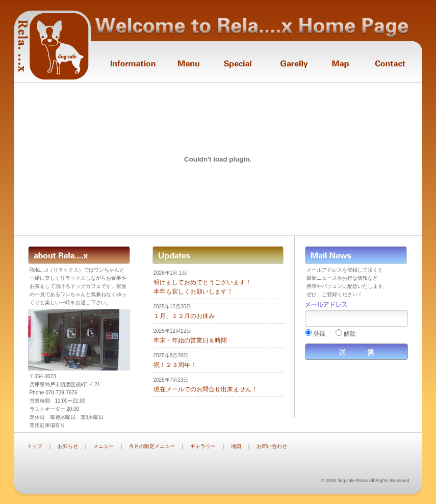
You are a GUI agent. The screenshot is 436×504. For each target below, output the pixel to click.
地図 (236, 446)
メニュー (104, 446)
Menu (188, 61)
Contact (392, 61)
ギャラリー (203, 446)
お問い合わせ (272, 446)
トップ (35, 446)
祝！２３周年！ (175, 365)
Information (127, 61)
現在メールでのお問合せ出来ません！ (206, 389)
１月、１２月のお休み (184, 316)
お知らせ (68, 446)
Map (340, 61)
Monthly (240, 61)
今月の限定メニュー (152, 446)
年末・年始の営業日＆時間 (190, 340)
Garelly (294, 61)
